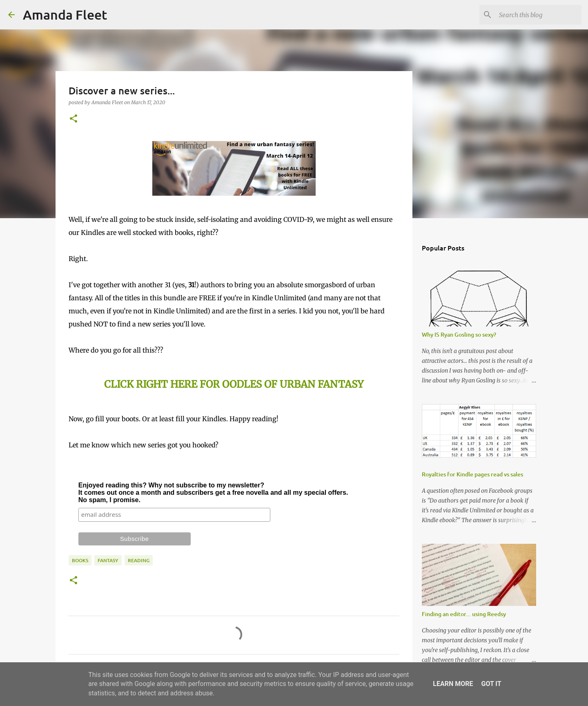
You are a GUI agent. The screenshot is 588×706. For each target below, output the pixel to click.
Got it (491, 684)
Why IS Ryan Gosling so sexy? (459, 334)
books (80, 560)
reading (139, 560)
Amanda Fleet (65, 15)
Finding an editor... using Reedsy (464, 614)
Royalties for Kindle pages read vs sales (472, 474)
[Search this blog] (539, 15)
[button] (73, 119)
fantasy (108, 560)
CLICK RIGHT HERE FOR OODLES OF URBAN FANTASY (234, 384)
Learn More (453, 684)
